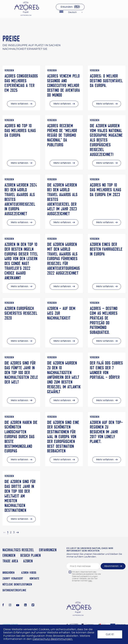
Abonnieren (111, 566)
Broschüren (8, 573)
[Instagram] (10, 605)
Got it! (110, 634)
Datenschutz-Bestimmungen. (53, 639)
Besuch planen (30, 555)
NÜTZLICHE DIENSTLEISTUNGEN (17, 584)
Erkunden (67, 7)
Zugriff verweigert (13, 578)
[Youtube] (18, 605)
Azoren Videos (29, 573)
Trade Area (10, 561)
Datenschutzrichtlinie (14, 590)
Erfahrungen (48, 550)
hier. (90, 581)
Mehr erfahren (20, 104)
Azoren (28, 561)
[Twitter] (33, 605)
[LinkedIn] (25, 605)
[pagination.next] (17, 532)
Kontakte (34, 578)
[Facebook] (3, 605)
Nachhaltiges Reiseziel (18, 550)
